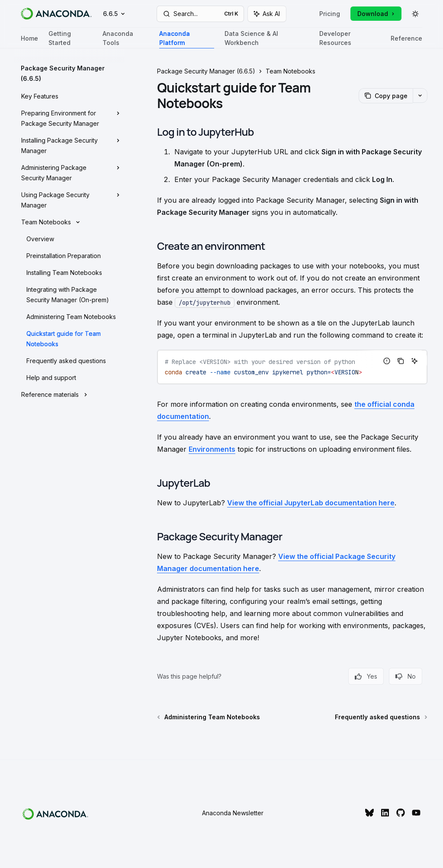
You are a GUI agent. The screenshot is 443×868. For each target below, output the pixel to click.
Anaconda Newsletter (233, 813)
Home (29, 42)
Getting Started (70, 39)
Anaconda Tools (126, 39)
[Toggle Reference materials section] (69, 395)
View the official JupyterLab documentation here (311, 503)
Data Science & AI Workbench (267, 39)
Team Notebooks (291, 71)
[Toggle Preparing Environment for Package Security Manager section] (69, 118)
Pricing (330, 14)
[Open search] (201, 14)
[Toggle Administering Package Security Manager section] (69, 173)
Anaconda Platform (186, 39)
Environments (212, 449)
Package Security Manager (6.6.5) (206, 71)
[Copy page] (386, 96)
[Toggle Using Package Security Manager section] (69, 200)
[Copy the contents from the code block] (401, 361)
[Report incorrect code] (387, 361)
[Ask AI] (414, 361)
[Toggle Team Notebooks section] (69, 222)
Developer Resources (350, 39)
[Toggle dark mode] (415, 14)
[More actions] (420, 96)
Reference (406, 42)
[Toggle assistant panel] (267, 14)
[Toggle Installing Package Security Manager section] (69, 146)
